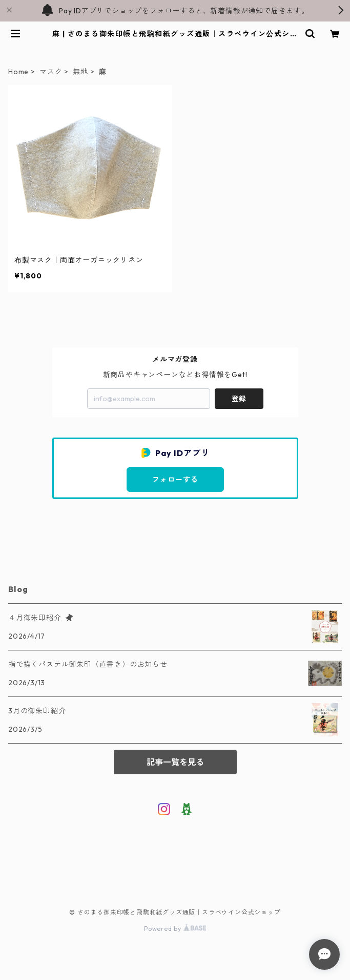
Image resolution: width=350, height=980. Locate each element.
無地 (80, 72)
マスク (51, 72)
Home (18, 72)
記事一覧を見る (175, 762)
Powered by (175, 929)
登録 (239, 399)
